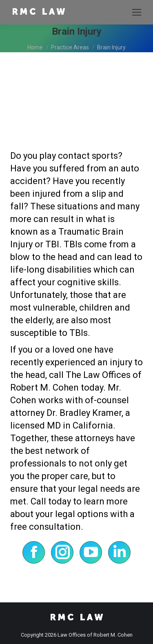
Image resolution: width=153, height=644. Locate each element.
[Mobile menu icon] (137, 12)
